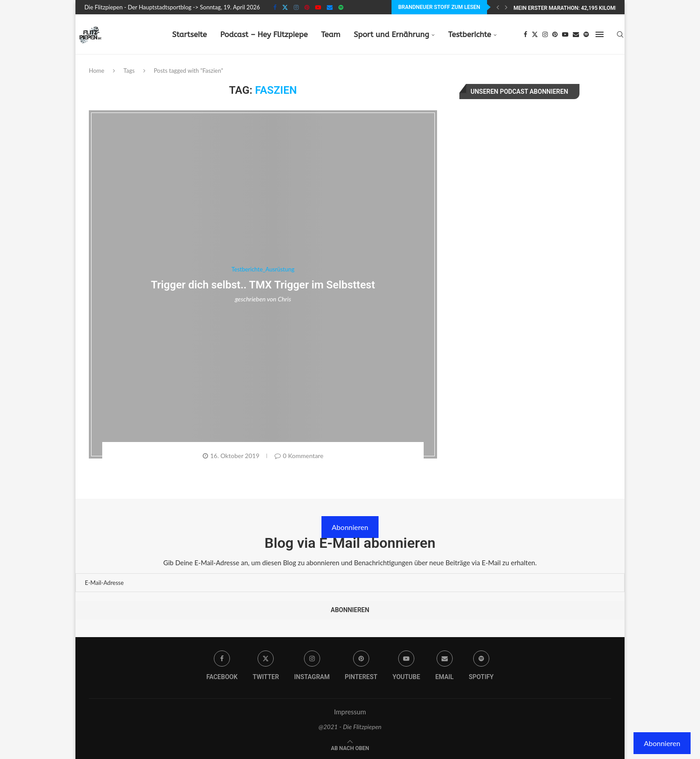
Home (97, 71)
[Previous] (498, 7)
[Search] (620, 34)
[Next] (506, 7)
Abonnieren (350, 527)
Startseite (189, 34)
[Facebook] (275, 7)
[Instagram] (296, 7)
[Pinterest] (307, 7)
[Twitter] (285, 7)
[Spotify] (341, 7)
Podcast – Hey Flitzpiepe (264, 34)
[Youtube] (318, 7)
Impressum (350, 712)
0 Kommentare (299, 456)
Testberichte (470, 34)
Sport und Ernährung (391, 34)
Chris (284, 299)
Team (331, 34)
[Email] (330, 7)
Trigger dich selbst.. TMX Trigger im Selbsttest (263, 285)
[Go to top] (350, 747)
